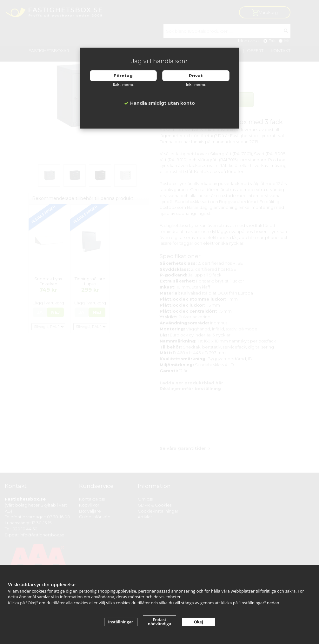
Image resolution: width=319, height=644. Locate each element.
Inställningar (121, 622)
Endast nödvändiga (160, 622)
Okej (199, 622)
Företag (123, 76)
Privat (196, 76)
